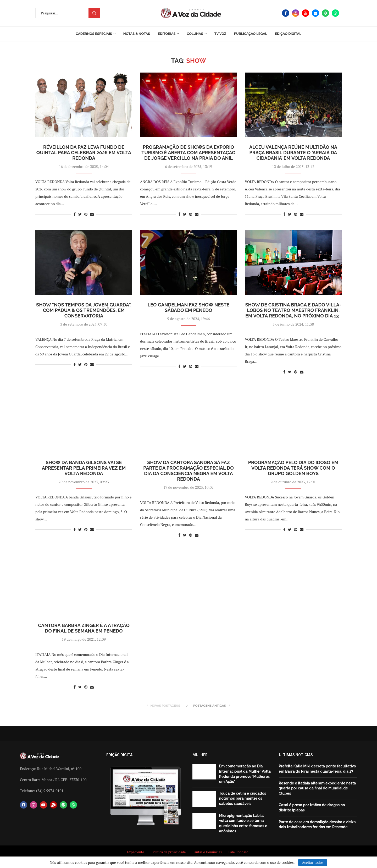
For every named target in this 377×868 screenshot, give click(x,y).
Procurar (94, 13)
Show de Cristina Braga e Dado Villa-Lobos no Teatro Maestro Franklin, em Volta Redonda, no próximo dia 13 (293, 310)
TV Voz (220, 34)
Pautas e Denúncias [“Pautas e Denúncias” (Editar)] (207, 852)
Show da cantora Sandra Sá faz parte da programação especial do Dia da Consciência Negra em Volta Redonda (188, 471)
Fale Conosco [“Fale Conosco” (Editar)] (239, 852)
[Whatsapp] (335, 13)
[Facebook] (286, 13)
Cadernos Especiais (94, 34)
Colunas (195, 34)
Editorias (167, 34)
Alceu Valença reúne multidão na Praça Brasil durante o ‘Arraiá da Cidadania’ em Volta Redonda (293, 153)
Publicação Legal (251, 34)
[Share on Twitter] (80, 214)
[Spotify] (325, 13)
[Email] (315, 13)
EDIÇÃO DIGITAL (288, 34)
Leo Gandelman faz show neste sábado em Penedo (189, 307)
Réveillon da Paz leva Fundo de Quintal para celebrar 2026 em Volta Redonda (84, 153)
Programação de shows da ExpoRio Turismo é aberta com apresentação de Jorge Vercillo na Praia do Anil (188, 153)
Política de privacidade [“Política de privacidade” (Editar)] (169, 852)
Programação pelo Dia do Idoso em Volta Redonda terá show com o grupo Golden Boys (293, 468)
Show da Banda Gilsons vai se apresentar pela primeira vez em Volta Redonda (84, 468)
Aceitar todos (313, 862)
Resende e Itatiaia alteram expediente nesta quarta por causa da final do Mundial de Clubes (317, 788)
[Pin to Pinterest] (86, 214)
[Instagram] (296, 13)
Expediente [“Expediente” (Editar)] (135, 852)
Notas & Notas (137, 34)
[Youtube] (306, 13)
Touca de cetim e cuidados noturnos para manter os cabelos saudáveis (243, 798)
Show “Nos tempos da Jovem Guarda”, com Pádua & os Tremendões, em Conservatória (84, 310)
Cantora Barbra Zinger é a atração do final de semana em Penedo (84, 628)
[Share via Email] (92, 214)
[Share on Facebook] (75, 214)
